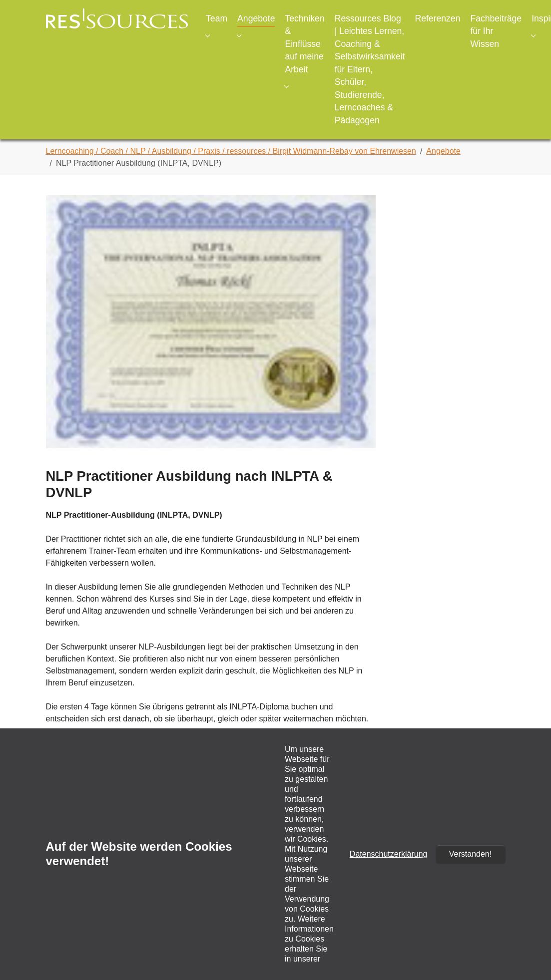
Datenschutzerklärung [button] (389, 854)
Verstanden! (470, 854)
